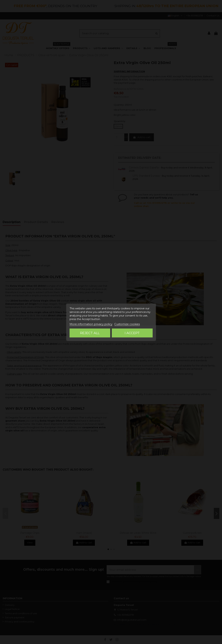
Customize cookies (127, 324)
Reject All (90, 333)
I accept (132, 333)
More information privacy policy (91, 324)
